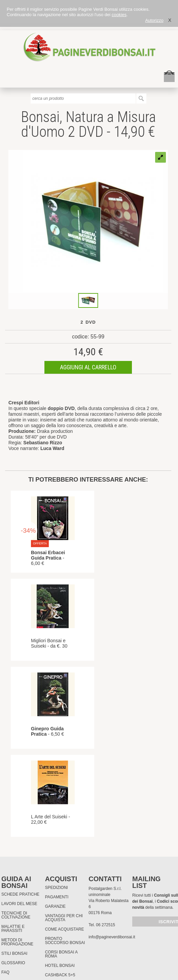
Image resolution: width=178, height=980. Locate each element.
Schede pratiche (20, 894)
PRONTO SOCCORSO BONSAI (65, 941)
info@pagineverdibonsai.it (112, 937)
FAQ (5, 972)
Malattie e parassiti (13, 929)
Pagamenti (57, 897)
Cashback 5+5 (60, 975)
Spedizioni (57, 888)
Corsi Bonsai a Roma (61, 954)
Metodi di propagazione (17, 942)
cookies (119, 15)
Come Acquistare (65, 929)
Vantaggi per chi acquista (64, 918)
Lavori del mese (19, 904)
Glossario (13, 963)
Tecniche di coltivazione (16, 915)
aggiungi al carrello (88, 367)
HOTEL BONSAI (60, 966)
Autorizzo (154, 20)
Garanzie (55, 906)
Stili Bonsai (14, 953)
